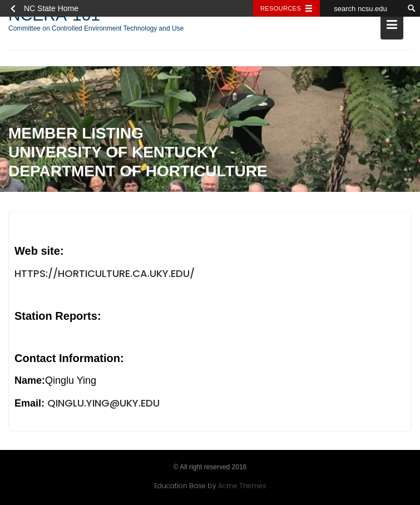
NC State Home (51, 8)
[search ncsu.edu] (362, 8)
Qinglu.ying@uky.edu (103, 403)
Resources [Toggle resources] (281, 8)
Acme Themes (242, 486)
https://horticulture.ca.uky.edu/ (105, 274)
